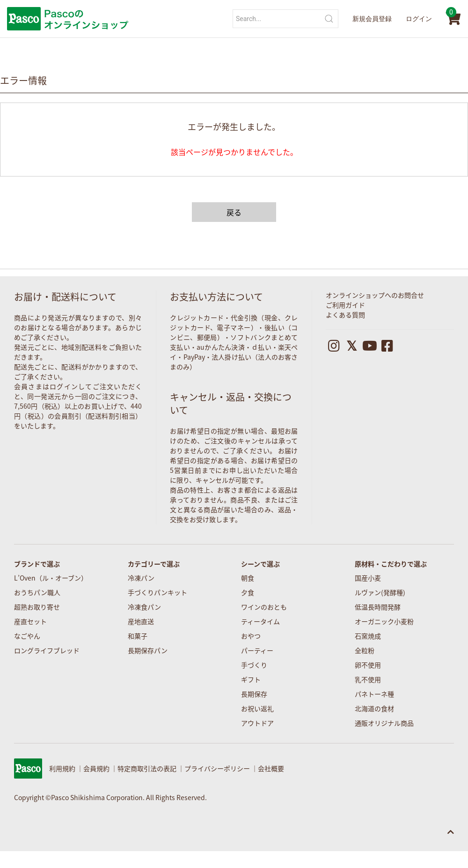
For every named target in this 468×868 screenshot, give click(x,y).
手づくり (254, 665)
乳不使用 (368, 679)
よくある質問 (345, 315)
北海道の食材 (374, 708)
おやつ (251, 636)
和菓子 (138, 636)
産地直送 (141, 621)
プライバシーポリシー (217, 768)
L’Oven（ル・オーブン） (51, 578)
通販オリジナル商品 (384, 723)
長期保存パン (148, 650)
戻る (234, 212)
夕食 (248, 592)
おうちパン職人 (37, 592)
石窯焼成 (368, 636)
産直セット (30, 621)
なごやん (27, 636)
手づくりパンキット (157, 592)
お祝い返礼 (257, 708)
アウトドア (257, 723)
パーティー (257, 650)
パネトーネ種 (374, 694)
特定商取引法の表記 (147, 768)
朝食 (248, 578)
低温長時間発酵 (378, 607)
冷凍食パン (144, 607)
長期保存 (254, 694)
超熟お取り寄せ (37, 607)
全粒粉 (365, 650)
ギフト (251, 679)
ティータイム (260, 621)
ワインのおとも (264, 607)
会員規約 (96, 768)
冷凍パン (141, 578)
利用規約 (62, 768)
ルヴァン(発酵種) (380, 592)
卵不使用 (368, 665)
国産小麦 (368, 578)
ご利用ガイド (345, 305)
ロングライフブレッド (47, 650)
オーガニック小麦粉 (384, 621)
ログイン (419, 19)
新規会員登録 (372, 19)
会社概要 (271, 768)
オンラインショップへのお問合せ (375, 295)
